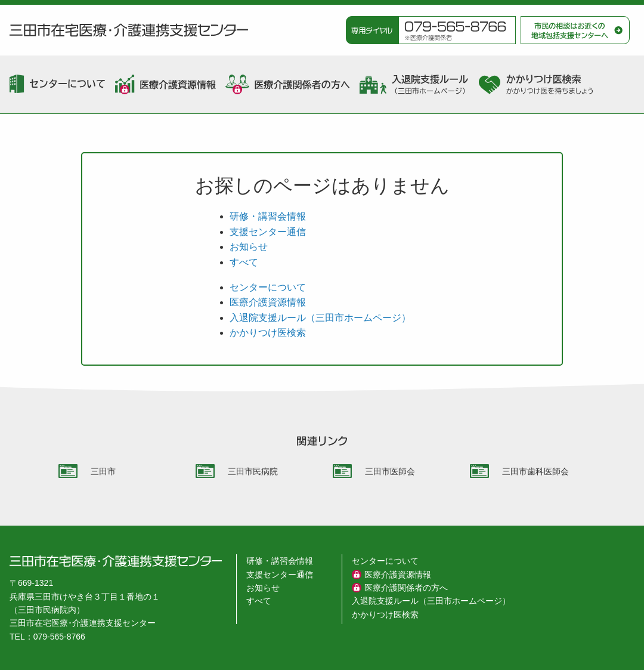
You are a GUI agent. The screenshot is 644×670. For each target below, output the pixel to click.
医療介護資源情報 (268, 302)
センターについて (268, 287)
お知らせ (249, 247)
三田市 (103, 471)
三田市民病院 (253, 471)
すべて (244, 262)
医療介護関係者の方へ (406, 588)
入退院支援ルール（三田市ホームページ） (320, 318)
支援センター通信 (268, 232)
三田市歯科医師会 (535, 471)
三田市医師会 (390, 471)
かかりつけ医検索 (268, 333)
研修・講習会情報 (268, 216)
